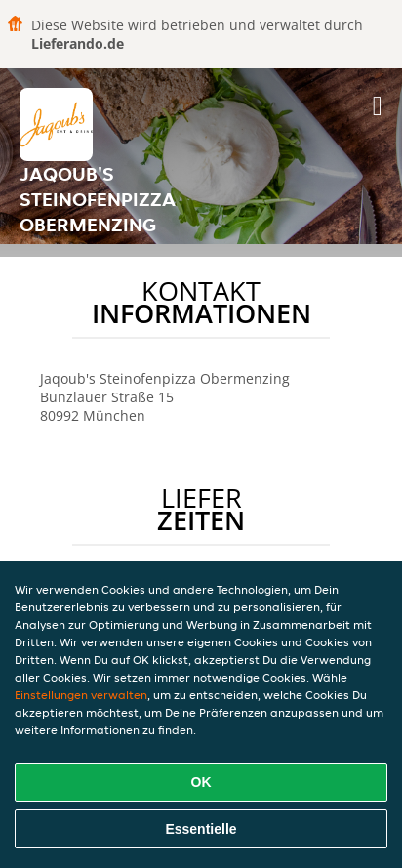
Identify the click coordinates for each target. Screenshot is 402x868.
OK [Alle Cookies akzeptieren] (201, 782)
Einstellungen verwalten (81, 695)
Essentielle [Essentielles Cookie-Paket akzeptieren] (201, 829)
